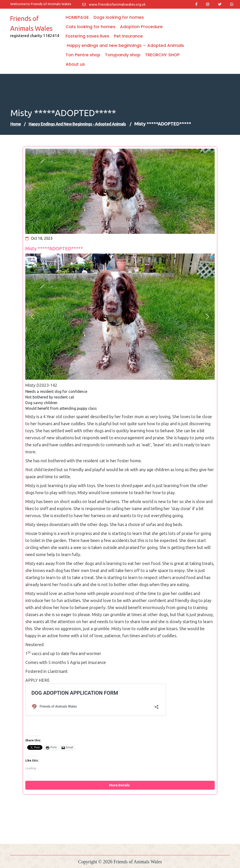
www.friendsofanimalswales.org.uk (114, 4)
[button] (33, 317)
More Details (120, 785)
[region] (120, 317)
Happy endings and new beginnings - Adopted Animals (77, 124)
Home (16, 124)
